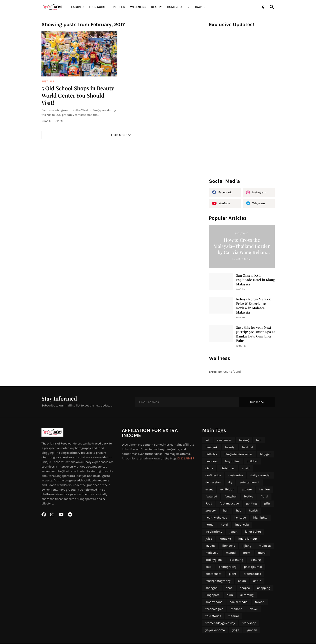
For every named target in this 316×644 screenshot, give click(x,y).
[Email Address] (187, 402)
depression (213, 482)
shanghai (212, 588)
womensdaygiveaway (220, 623)
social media (239, 602)
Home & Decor (178, 7)
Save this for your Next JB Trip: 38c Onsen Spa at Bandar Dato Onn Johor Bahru (255, 334)
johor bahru (253, 532)
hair (226, 511)
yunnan (252, 630)
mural (262, 553)
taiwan (260, 602)
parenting (236, 560)
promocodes (252, 574)
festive (249, 496)
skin (230, 595)
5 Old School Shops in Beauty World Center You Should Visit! (78, 95)
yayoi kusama (215, 630)
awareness (224, 440)
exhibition (227, 489)
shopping (264, 588)
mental (231, 553)
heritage (240, 518)
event (209, 489)
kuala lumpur (248, 539)
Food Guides (98, 7)
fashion (264, 489)
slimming (247, 595)
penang (256, 560)
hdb (239, 511)
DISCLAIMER (186, 458)
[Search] (271, 7)
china (209, 468)
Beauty (156, 7)
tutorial (234, 616)
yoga (236, 630)
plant (233, 574)
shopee (245, 588)
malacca (265, 546)
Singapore (212, 595)
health (253, 511)
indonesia (242, 525)
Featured (77, 7)
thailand (236, 609)
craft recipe (213, 475)
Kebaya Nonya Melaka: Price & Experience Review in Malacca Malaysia (254, 306)
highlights (260, 518)
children (252, 461)
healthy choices (216, 518)
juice (209, 539)
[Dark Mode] (264, 7)
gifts (267, 503)
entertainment (250, 482)
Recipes (119, 7)
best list (248, 447)
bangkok (212, 447)
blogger (265, 454)
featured (211, 496)
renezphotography (218, 581)
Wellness (138, 7)
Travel (200, 7)
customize (236, 475)
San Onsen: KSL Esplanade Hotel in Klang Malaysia (255, 280)
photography (228, 567)
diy (230, 482)
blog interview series (239, 454)
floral (264, 496)
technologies (214, 609)
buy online (232, 461)
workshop (249, 623)
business (212, 461)
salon (242, 581)
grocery (211, 511)
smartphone (214, 602)
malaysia (212, 553)
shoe (229, 588)
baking (244, 440)
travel (254, 609)
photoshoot (213, 574)
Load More (119, 135)
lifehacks (229, 546)
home (209, 525)
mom (247, 553)
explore (247, 489)
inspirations (214, 532)
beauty (230, 447)
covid (246, 468)
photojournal (253, 567)
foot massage (229, 503)
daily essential (260, 475)
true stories (213, 616)
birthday (211, 454)
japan (233, 532)
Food (209, 503)
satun (257, 581)
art (207, 440)
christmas (228, 468)
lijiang (247, 546)
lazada (210, 546)
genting (251, 503)
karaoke (225, 539)
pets (208, 567)
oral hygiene (214, 560)
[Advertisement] (242, 105)
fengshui (231, 496)
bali (259, 440)
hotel (224, 525)
